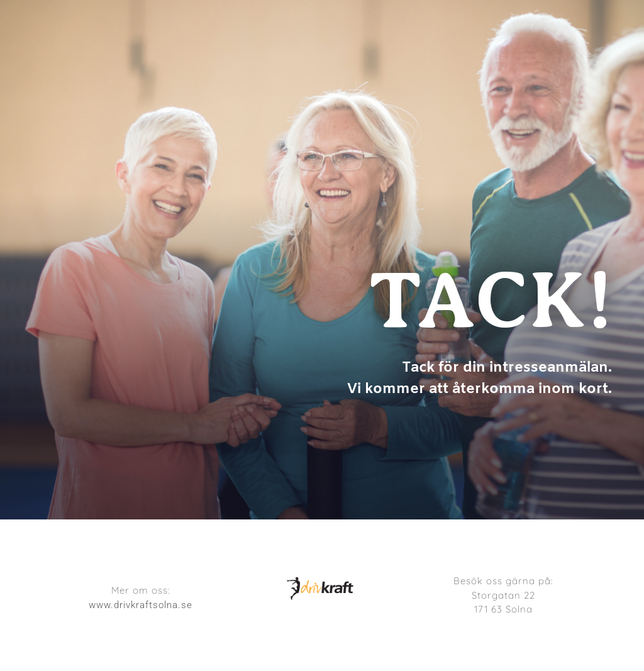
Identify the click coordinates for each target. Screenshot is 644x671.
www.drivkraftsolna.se (141, 605)
